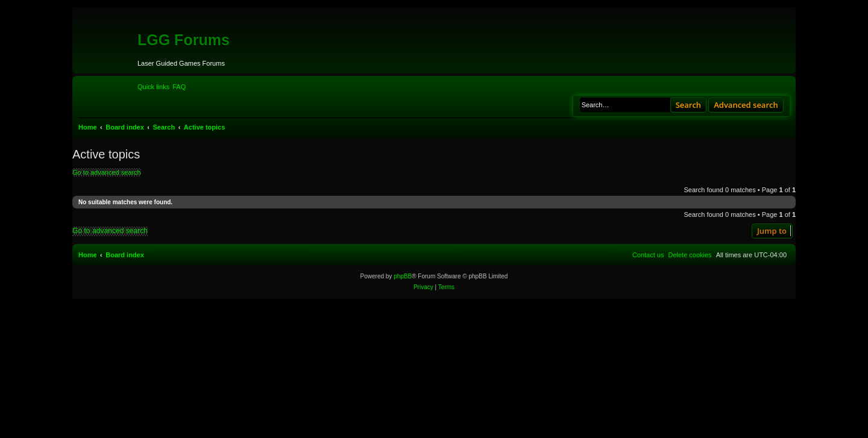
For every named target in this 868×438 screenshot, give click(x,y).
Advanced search (746, 105)
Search (689, 105)
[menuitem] (179, 87)
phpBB (403, 276)
